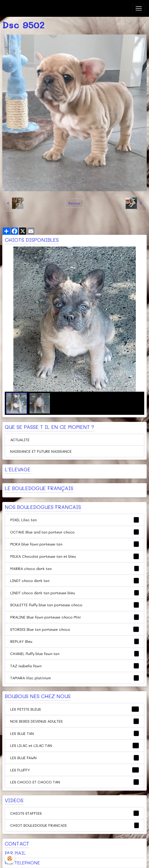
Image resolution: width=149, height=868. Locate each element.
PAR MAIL (15, 853)
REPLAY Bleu (75, 641)
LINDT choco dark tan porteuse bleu (75, 593)
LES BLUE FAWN (75, 758)
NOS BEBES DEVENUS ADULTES (75, 721)
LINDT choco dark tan (75, 581)
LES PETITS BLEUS (75, 709)
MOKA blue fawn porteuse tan (75, 544)
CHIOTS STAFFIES (75, 813)
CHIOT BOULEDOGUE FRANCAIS (75, 825)
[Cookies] (10, 859)
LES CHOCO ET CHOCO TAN (75, 782)
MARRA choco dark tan (75, 569)
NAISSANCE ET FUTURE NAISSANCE (41, 451)
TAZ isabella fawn (75, 666)
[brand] (27, 8)
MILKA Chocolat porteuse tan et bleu (75, 556)
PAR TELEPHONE (22, 863)
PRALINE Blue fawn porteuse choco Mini (75, 617)
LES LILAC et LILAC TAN (75, 746)
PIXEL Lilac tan (75, 520)
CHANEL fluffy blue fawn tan (75, 654)
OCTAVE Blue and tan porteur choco (75, 532)
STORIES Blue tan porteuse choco (75, 629)
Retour (74, 203)
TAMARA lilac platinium (75, 678)
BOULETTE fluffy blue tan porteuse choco (75, 605)
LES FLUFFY (75, 770)
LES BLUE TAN (75, 734)
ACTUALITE (20, 440)
